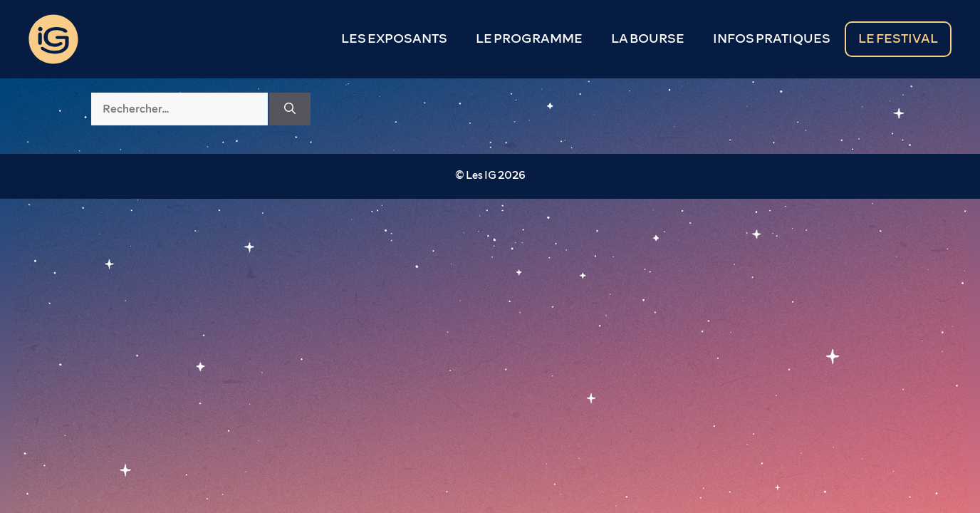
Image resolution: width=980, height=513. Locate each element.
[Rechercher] (290, 109)
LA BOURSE (648, 39)
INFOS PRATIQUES (772, 39)
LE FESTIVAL (898, 39)
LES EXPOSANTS (394, 39)
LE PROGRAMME (529, 39)
